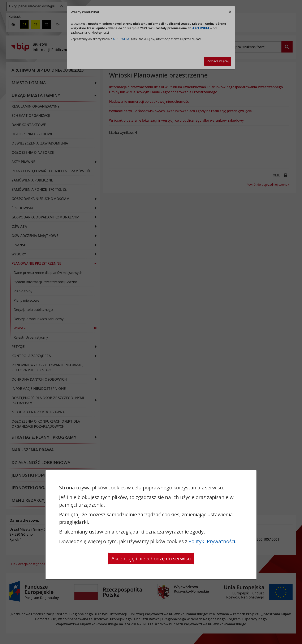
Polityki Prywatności (212, 541)
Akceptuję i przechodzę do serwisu (151, 558)
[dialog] (151, 322)
